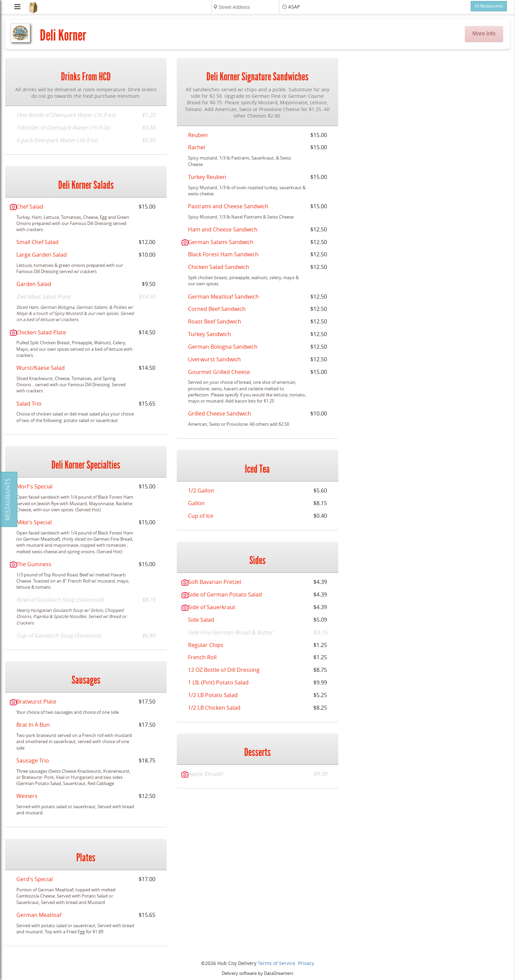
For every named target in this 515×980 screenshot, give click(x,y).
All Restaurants (489, 6)
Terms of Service (277, 963)
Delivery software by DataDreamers (257, 973)
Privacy (306, 963)
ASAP (294, 7)
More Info (484, 34)
